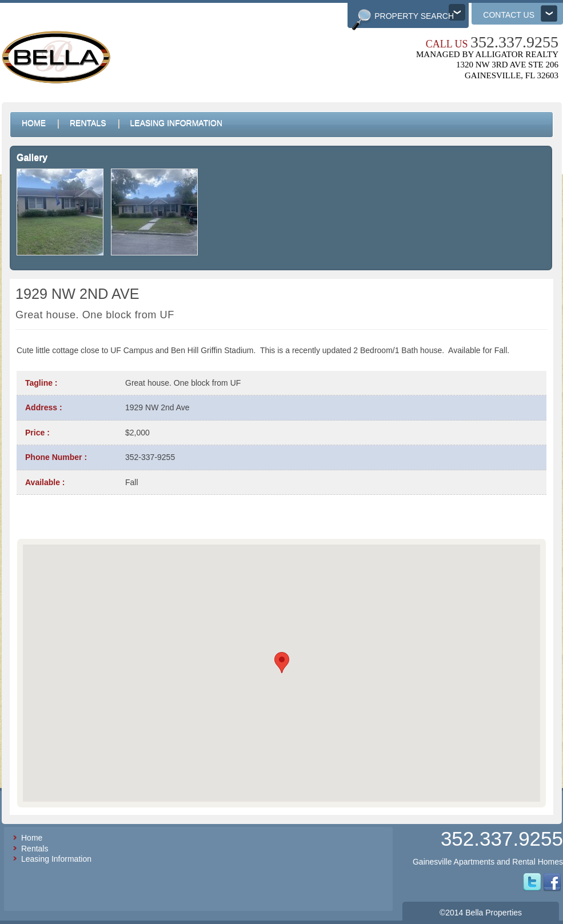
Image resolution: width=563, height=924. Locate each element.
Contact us (509, 15)
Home (32, 838)
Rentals (35, 849)
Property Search (414, 16)
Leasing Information (56, 859)
